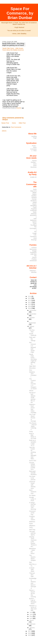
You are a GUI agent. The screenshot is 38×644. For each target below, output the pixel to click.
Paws (31, 524)
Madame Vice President (33, 374)
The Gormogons (33, 228)
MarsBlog (33, 206)
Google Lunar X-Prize (33, 499)
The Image (35, 232)
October (32, 318)
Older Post (22, 123)
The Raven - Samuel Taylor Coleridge (33, 426)
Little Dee (33, 254)
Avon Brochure (34, 166)
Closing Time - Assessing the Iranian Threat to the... (33, 542)
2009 (30, 306)
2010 (30, 304)
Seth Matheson (33, 219)
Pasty (35, 207)
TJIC (35, 235)
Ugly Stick (32, 366)
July (31, 612)
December (33, 310)
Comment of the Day (32, 513)
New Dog (32, 530)
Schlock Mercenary (33, 248)
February (32, 624)
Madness (32, 522)
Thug (31, 528)
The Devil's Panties (34, 257)
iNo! (30, 562)
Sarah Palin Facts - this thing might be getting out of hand (13, 44)
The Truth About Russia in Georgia (33, 418)
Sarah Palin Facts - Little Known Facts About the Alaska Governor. (13, 49)
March (32, 620)
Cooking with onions (32, 518)
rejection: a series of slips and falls (33, 608)
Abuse (31, 391)
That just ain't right (32, 575)
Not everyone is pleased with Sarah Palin (33, 347)
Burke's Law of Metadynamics (33, 601)
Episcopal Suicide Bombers (33, 473)
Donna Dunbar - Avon (34, 162)
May (31, 616)
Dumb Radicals (33, 334)
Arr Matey (32, 495)
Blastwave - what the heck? (32, 551)
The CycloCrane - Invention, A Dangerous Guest (33, 384)
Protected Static (33, 211)
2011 (30, 302)
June (31, 614)
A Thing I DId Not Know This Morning (33, 506)
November (33, 314)
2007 (30, 631)
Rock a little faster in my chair (33, 436)
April (31, 618)
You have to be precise (32, 478)
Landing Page (34, 137)
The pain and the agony (32, 533)
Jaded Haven (34, 203)
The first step (32, 331)
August (32, 326)
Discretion (32, 368)
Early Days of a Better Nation (33, 192)
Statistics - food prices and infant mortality (33, 409)
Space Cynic (35, 223)
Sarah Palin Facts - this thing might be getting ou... (33, 359)
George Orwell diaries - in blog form (33, 466)
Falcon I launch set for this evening (32, 593)
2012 (30, 300)
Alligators (32, 526)
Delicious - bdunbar (33, 271)
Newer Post (5, 123)
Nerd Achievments (33, 492)
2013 (30, 298)
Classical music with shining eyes (32, 485)
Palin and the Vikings (32, 339)
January (32, 628)
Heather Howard (34, 197)
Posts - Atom (34, 147)
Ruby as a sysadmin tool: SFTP (33, 443)
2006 (30, 633)
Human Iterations (34, 200)
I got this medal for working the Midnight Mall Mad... (33, 453)
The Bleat (33, 225)
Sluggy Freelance (33, 252)
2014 (30, 296)
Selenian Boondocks (33, 215)
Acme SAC (33, 461)
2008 (30, 308)
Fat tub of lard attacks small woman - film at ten (33, 398)
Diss (31, 370)
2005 (30, 635)
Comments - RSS (33, 150)
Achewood (33, 261)
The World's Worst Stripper (32, 558)
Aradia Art (33, 177)
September (32, 323)
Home (14, 123)
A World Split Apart (32, 570)
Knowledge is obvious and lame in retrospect (33, 583)
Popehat (34, 209)
